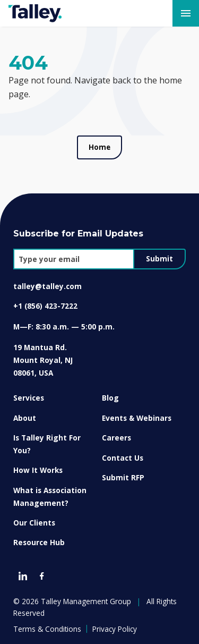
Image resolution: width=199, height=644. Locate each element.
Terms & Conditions (47, 629)
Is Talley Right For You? (47, 444)
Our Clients (34, 523)
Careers (116, 438)
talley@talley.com (47, 286)
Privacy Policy (115, 629)
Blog (110, 398)
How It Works (38, 470)
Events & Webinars (137, 418)
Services (29, 398)
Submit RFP (123, 477)
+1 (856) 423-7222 (45, 306)
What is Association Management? (50, 497)
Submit (159, 259)
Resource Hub (39, 542)
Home (99, 147)
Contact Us (123, 458)
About (25, 418)
